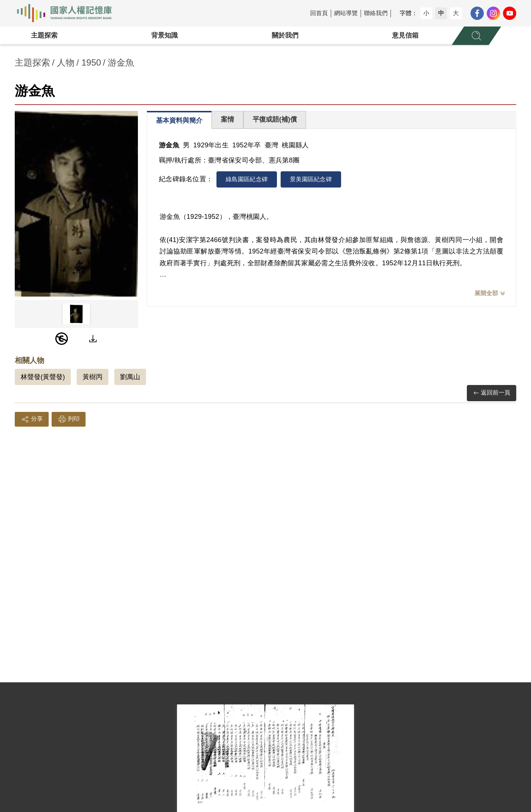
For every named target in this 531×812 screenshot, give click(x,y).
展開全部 (486, 293)
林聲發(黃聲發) (43, 377)
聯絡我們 (376, 13)
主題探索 (44, 35)
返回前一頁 (492, 393)
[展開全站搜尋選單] (476, 36)
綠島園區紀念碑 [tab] (247, 179)
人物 (66, 62)
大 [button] (456, 13)
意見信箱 (405, 35)
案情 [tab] (228, 119)
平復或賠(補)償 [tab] (275, 119)
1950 (91, 62)
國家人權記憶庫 (69, 13)
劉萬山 (130, 377)
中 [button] (441, 13)
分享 (32, 419)
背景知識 (164, 35)
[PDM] (62, 339)
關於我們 (285, 35)
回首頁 (319, 13)
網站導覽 (346, 13)
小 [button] (426, 13)
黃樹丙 (93, 377)
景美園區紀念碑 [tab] (311, 179)
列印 (69, 419)
